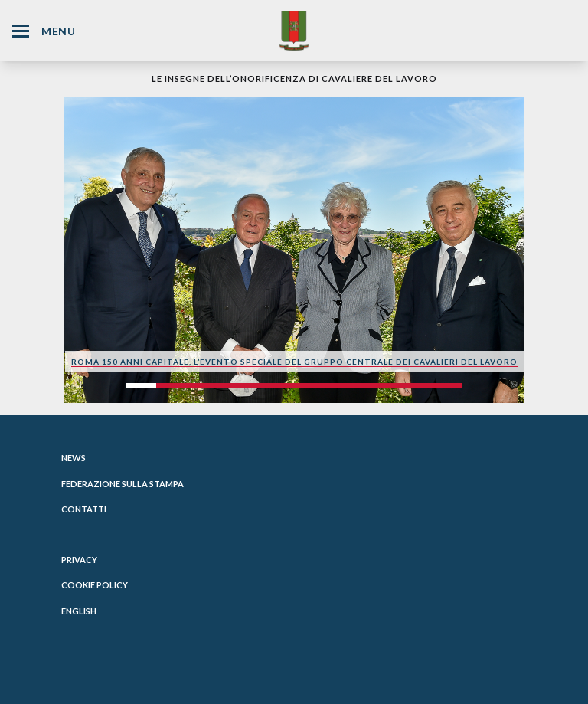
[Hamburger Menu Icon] (21, 31)
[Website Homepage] (294, 30)
